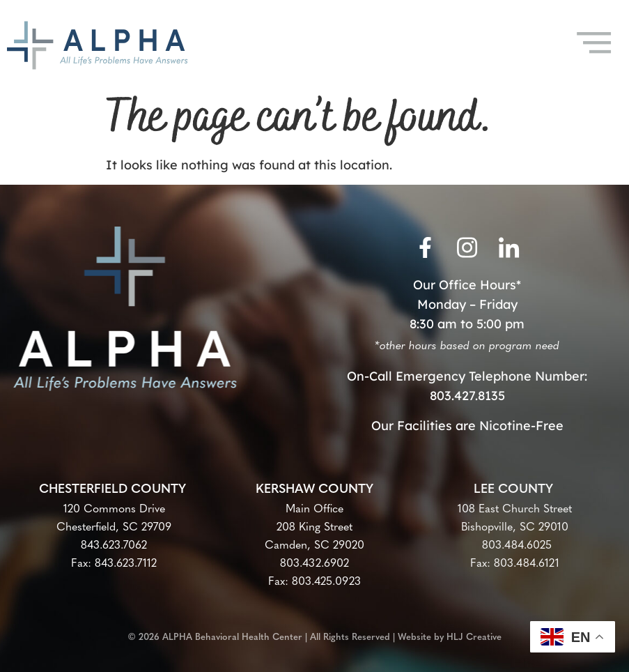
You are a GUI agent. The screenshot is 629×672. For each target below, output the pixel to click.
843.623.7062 (114, 546)
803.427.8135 (467, 396)
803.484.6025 (515, 546)
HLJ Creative (474, 633)
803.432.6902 (314, 564)
